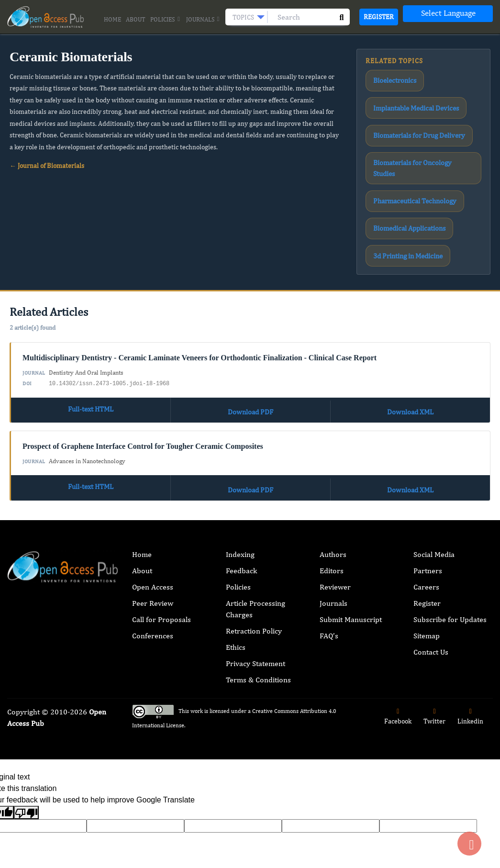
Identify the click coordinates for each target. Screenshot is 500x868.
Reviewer (335, 501)
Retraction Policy (254, 545)
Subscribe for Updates (450, 533)
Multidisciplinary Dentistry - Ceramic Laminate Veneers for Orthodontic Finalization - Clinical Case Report (200, 280)
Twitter (434, 630)
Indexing (240, 468)
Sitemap (427, 550)
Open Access (153, 501)
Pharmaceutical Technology (406, 146)
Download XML (410, 330)
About (136, 19)
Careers (426, 501)
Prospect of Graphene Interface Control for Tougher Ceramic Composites (143, 364)
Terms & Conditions (258, 594)
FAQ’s (329, 550)
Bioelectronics (389, 77)
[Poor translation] (26, 727)
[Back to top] (469, 844)
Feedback (241, 484)
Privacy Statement (256, 577)
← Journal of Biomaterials (47, 166)
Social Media (434, 468)
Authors (333, 468)
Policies (166, 20)
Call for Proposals (161, 533)
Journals (203, 20)
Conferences (153, 550)
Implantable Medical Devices (407, 94)
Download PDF (250, 330)
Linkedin (470, 630)
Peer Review (153, 517)
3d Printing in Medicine (401, 181)
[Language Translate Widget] (448, 14)
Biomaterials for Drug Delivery (409, 112)
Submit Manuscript (351, 533)
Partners (428, 484)
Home (112, 19)
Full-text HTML (91, 330)
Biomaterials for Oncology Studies (413, 129)
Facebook (398, 630)
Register (379, 17)
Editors (332, 484)
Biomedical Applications (401, 164)
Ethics (236, 561)
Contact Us (431, 566)
